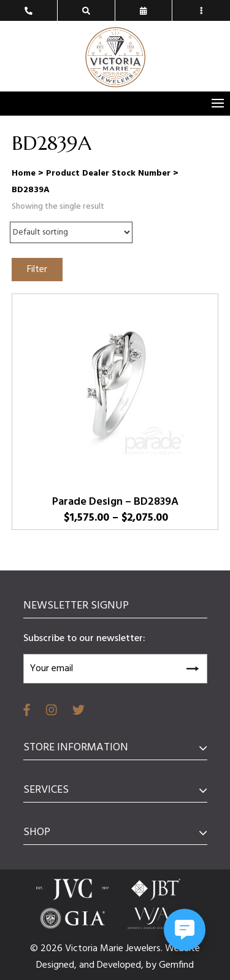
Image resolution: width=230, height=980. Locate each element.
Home (24, 173)
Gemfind (176, 965)
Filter (37, 270)
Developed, (121, 965)
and (88, 965)
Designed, (58, 965)
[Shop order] (71, 232)
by (152, 965)
